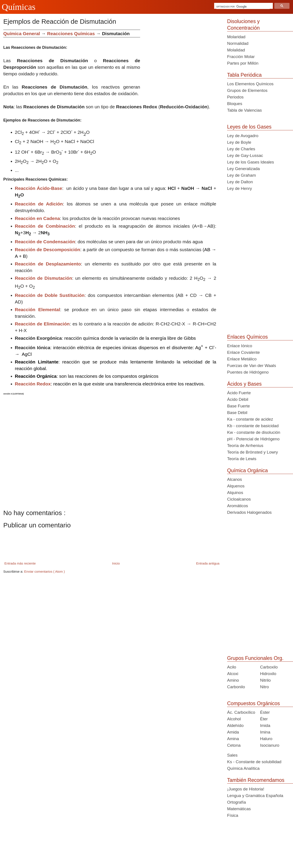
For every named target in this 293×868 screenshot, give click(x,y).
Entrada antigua (208, 563)
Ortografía (237, 802)
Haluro (266, 739)
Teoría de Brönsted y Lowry (252, 452)
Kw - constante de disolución (254, 432)
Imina (265, 732)
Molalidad (236, 50)
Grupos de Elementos (247, 90)
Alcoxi (233, 674)
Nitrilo (265, 680)
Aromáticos (238, 506)
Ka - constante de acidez (250, 419)
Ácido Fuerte (239, 393)
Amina (233, 739)
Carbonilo (236, 687)
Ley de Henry (240, 188)
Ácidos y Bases (244, 384)
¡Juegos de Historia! (246, 789)
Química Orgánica (247, 470)
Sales (232, 755)
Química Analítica (243, 768)
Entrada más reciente (20, 563)
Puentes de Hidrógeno (248, 372)
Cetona (234, 745)
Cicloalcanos (239, 499)
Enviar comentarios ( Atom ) (44, 571)
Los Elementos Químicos (250, 84)
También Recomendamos (256, 780)
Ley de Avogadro (243, 136)
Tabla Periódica (244, 75)
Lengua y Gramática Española (255, 796)
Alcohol (234, 719)
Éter (264, 719)
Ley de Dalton (240, 182)
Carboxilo (269, 667)
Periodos (235, 97)
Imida (265, 725)
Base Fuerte (239, 406)
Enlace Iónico (240, 346)
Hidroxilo (268, 674)
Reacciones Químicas (71, 34)
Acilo (232, 667)
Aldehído (235, 725)
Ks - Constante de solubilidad (254, 762)
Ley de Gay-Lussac (245, 155)
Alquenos (236, 486)
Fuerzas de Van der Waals (252, 366)
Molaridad (236, 37)
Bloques (235, 104)
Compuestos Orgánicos (253, 703)
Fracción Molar (241, 57)
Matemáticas (239, 809)
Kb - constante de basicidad (253, 426)
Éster (265, 712)
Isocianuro (270, 745)
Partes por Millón (243, 63)
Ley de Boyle (239, 142)
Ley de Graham (241, 175)
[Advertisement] (182, 60)
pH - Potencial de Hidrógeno (253, 439)
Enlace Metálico (242, 359)
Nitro (264, 687)
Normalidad (238, 43)
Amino (233, 680)
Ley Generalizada (243, 169)
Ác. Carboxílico (241, 712)
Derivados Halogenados (249, 512)
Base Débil (237, 413)
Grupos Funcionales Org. (255, 658)
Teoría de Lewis (242, 459)
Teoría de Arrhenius (245, 446)
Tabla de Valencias (244, 110)
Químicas (19, 7)
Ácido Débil (238, 399)
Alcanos (235, 479)
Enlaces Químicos (247, 337)
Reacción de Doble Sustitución (50, 295)
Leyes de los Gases (249, 127)
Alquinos (235, 493)
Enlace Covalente (243, 352)
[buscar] (243, 7)
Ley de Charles (241, 149)
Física (233, 815)
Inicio (116, 563)
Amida (233, 732)
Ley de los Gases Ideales (250, 162)
